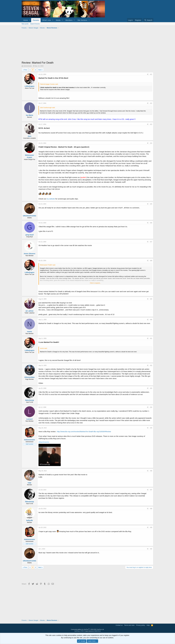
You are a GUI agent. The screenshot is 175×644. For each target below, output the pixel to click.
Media (58, 20)
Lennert (30, 419)
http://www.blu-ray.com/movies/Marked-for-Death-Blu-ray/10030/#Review (84, 432)
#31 (151, 338)
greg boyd (30, 235)
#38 (151, 509)
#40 (151, 549)
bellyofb (30, 520)
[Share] (148, 74)
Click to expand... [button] (95, 283)
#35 (151, 428)
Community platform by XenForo (87, 629)
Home (26, 20)
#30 (151, 320)
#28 (151, 261)
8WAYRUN (98, 631)
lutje (30, 483)
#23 (151, 124)
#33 (151, 388)
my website (51, 199)
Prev (26, 70)
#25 (151, 204)
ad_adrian (30, 311)
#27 (151, 242)
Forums (36, 20)
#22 (151, 103)
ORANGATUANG (30, 216)
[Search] (148, 20)
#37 (151, 490)
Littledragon (30, 86)
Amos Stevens (30, 254)
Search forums (35, 24)
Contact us (119, 625)
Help (148, 625)
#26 (151, 223)
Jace (30, 136)
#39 (151, 527)
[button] (30, 20)
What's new (47, 20)
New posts (25, 24)
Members (69, 20)
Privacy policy (141, 625)
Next (40, 70)
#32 (151, 365)
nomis (29, 331)
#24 (151, 143)
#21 (151, 74)
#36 (151, 471)
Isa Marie (29, 115)
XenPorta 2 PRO (79, 631)
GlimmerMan (30, 377)
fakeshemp (29, 400)
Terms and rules (129, 625)
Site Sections (82, 20)
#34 (151, 407)
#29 (151, 299)
